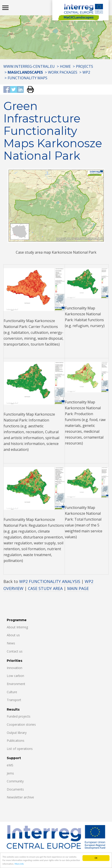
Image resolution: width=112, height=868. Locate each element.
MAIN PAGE (78, 588)
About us (13, 635)
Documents (15, 789)
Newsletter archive (20, 797)
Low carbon (15, 676)
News (11, 643)
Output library (17, 733)
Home (65, 66)
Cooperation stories (21, 724)
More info (19, 864)
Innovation (15, 668)
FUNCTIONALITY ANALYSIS (55, 581)
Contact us (15, 651)
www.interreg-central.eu (29, 66)
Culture (12, 692)
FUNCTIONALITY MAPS (27, 78)
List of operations (20, 749)
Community (15, 781)
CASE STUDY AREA (45, 588)
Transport (14, 700)
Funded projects (19, 716)
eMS (10, 765)
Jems (10, 773)
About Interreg (17, 627)
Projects (85, 66)
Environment (16, 684)
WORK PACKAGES (63, 72)
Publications (16, 740)
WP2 (86, 72)
